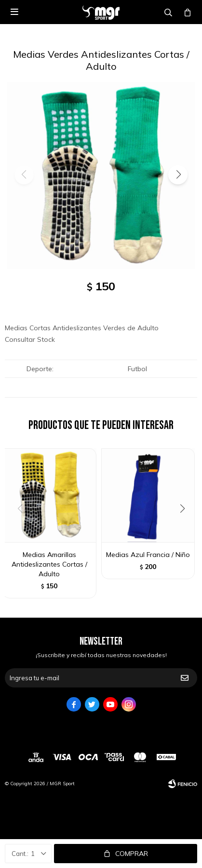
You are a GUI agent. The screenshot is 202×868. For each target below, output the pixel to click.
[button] (178, 175)
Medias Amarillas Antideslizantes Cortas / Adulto (49, 564)
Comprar (132, 854)
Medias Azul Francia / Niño (148, 555)
